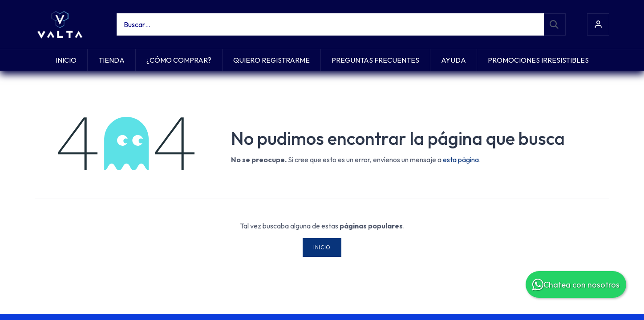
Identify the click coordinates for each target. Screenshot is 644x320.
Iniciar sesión (598, 24)
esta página (461, 160)
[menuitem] (66, 60)
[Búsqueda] (555, 24)
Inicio (322, 247)
